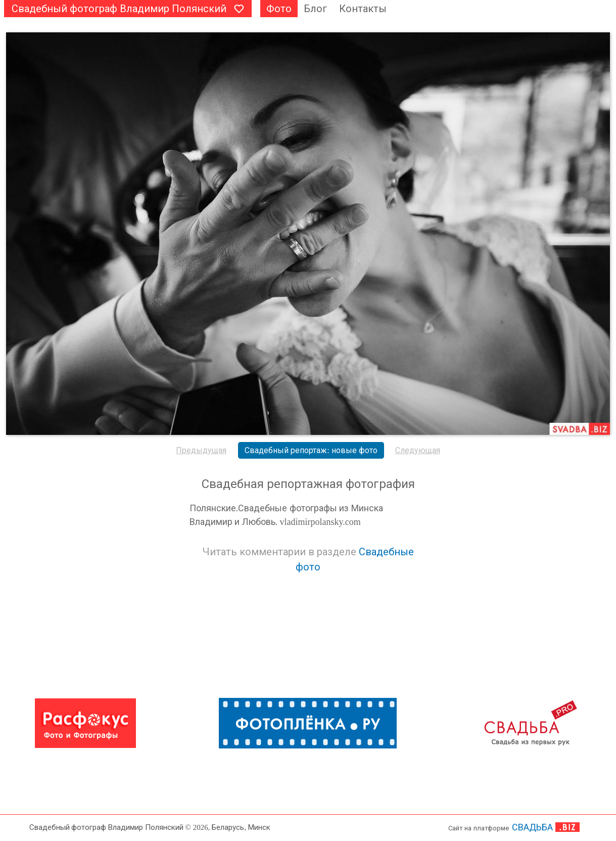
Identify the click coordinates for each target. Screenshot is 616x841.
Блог (315, 9)
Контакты (363, 9)
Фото (279, 9)
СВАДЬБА (532, 827)
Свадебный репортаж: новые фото (311, 450)
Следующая (418, 450)
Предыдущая (201, 450)
